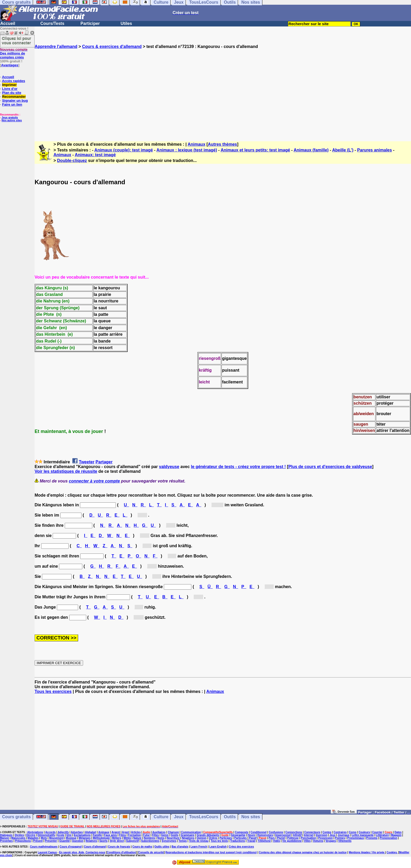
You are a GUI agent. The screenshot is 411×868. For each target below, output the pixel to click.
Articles (136, 832)
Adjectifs (63, 832)
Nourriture (173, 838)
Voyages (331, 841)
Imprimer (9, 85)
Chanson (173, 832)
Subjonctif (133, 841)
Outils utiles (162, 847)
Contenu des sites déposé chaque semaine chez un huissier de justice (303, 852)
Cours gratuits (16, 817)
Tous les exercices (53, 691)
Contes (327, 832)
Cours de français (119, 847)
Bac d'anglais (180, 847)
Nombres (149, 838)
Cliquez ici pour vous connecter (17, 40)
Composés (242, 832)
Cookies (392, 852)
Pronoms (372, 838)
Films (122, 835)
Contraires (340, 832)
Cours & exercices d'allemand (112, 47)
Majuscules (18, 838)
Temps (183, 841)
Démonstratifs (46, 835)
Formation (135, 835)
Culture (161, 817)
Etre (69, 835)
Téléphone (264, 841)
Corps (353, 832)
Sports (104, 841)
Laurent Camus (47, 852)
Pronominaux (356, 838)
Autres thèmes (222, 144)
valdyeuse (169, 467)
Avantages (10, 65)
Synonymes (169, 841)
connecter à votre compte (94, 481)
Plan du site (12, 93)
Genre (165, 835)
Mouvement (56, 838)
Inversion (321, 835)
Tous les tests (219, 841)
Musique (71, 838)
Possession (326, 838)
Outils (230, 817)
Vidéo (276, 841)
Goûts (175, 835)
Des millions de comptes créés (14, 53)
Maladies (33, 838)
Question (78, 841)
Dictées (19, 835)
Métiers (117, 838)
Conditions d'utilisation (121, 852)
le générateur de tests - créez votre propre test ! (238, 467)
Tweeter (87, 462)
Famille (97, 835)
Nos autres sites (12, 120)
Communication (191, 832)
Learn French (199, 847)
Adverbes (77, 832)
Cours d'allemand (95, 847)
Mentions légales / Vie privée (367, 852)
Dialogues (6, 835)
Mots (44, 838)
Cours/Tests (52, 23)
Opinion (202, 838)
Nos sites (251, 817)
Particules (241, 838)
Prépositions (23, 841)
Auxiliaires (159, 832)
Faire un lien (12, 104)
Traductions (238, 841)
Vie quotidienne (292, 841)
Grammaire (188, 835)
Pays (272, 838)
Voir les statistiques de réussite (66, 471)
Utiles (126, 23)
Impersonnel (283, 835)
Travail (251, 841)
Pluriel (281, 838)
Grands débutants (208, 835)
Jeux (179, 817)
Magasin (396, 835)
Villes (307, 841)
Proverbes (6, 841)
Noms (161, 838)
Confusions (276, 832)
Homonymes (265, 835)
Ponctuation (309, 838)
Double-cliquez (72, 161)
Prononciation (389, 838)
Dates (398, 832)
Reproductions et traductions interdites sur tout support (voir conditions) (211, 852)
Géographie (238, 835)
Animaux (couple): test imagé (124, 150)
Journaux (344, 835)
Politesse (293, 838)
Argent (116, 832)
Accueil (8, 23)
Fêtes (155, 835)
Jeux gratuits (10, 118)
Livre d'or (10, 89)
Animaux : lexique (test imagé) (187, 150)
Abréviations (35, 832)
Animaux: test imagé (95, 155)
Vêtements (345, 841)
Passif (253, 838)
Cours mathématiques (44, 847)
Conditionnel (259, 832)
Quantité (65, 841)
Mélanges (85, 838)
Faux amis (110, 835)
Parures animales (375, 150)
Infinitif (297, 835)
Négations (188, 838)
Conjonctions (294, 832)
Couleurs (364, 832)
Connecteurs (312, 832)
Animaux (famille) (311, 150)
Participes (226, 838)
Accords (50, 832)
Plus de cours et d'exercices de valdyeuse (330, 467)
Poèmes (340, 838)
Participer (90, 23)
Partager (104, 462)
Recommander (14, 97)
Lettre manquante (363, 835)
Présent (38, 841)
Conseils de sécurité (151, 852)
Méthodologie (101, 838)
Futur (147, 835)
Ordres (213, 838)
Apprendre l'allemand (56, 47)
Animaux (197, 144)
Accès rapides (13, 81)
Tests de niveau (199, 841)
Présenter (51, 841)
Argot (125, 832)
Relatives (91, 841)
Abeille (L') (343, 150)
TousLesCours (204, 817)
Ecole (61, 835)
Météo (127, 838)
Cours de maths (142, 847)
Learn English (218, 847)
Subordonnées (150, 841)
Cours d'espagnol (71, 847)
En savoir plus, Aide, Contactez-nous (82, 852)
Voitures (318, 841)
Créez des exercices (241, 847)
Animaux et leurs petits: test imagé (255, 150)
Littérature (382, 835)
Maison (4, 838)
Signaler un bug (15, 101)
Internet (309, 835)
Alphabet (91, 832)
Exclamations (82, 835)
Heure (251, 835)
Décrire (31, 835)
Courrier (377, 832)
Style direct (117, 841)
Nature (137, 838)
